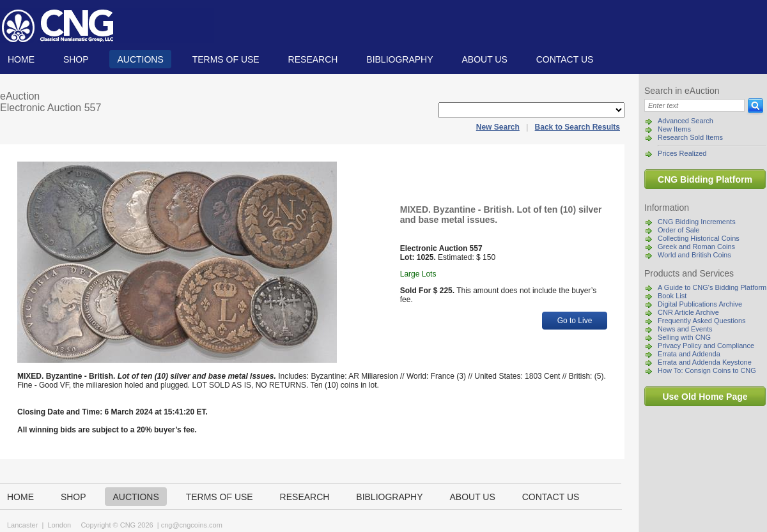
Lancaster (22, 525)
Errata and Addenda (689, 354)
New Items (674, 129)
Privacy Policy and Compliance (706, 346)
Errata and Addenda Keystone (705, 362)
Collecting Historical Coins (699, 238)
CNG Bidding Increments (697, 222)
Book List (672, 296)
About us (484, 59)
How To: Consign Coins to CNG (707, 370)
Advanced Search (686, 121)
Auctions (140, 59)
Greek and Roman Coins (696, 247)
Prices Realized (682, 153)
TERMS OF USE (226, 59)
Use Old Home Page (705, 397)
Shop (76, 59)
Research (313, 59)
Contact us (565, 59)
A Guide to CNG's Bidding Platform (712, 287)
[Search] (694, 105)
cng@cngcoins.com (192, 525)
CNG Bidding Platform (705, 179)
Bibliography (399, 59)
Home (21, 59)
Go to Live (575, 321)
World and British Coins (694, 255)
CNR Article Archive (688, 312)
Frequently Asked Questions (702, 321)
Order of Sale (678, 230)
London (59, 525)
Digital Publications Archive (700, 304)
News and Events (685, 329)
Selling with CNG (684, 337)
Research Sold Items (690, 137)
